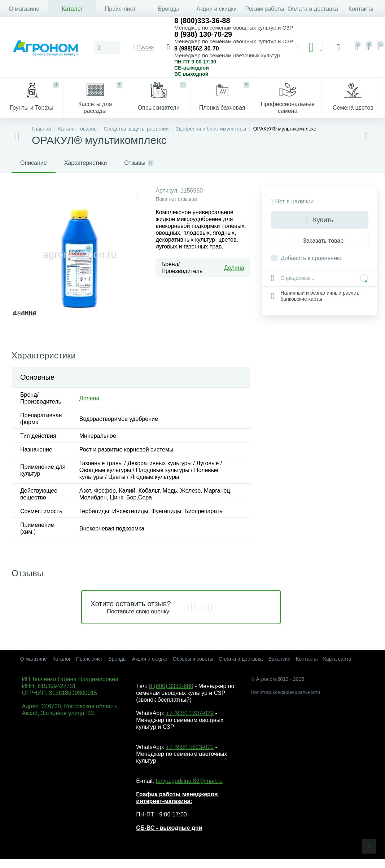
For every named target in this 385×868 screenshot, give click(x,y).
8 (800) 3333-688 (171, 686)
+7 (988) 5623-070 (190, 747)
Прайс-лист (120, 9)
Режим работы (265, 9)
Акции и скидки (216, 9)
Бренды (169, 9)
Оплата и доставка (313, 9)
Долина (234, 268)
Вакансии (279, 659)
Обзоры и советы (193, 659)
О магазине (24, 9)
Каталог (72, 9)
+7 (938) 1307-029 (190, 713)
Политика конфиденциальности (285, 692)
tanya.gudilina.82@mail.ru (189, 781)
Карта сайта (337, 659)
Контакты (361, 9)
